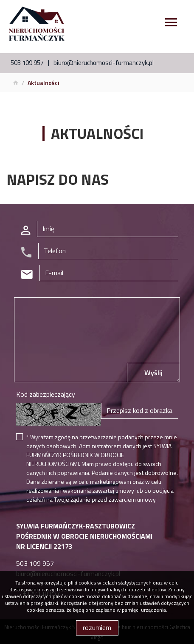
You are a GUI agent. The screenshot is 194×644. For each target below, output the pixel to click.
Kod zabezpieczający (46, 394)
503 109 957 (27, 63)
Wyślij (153, 373)
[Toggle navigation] (171, 24)
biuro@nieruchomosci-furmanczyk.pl (104, 63)
